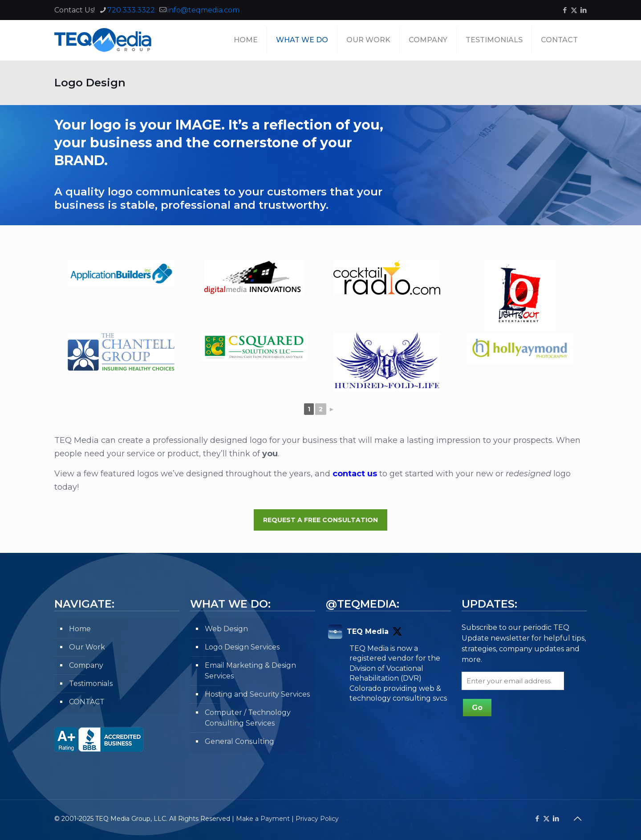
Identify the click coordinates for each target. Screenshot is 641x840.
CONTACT (87, 702)
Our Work (87, 647)
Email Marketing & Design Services (250, 671)
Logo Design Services (242, 647)
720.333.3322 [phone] (131, 10)
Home (80, 629)
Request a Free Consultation (320, 520)
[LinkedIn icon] (583, 10)
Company (86, 665)
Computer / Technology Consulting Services (248, 718)
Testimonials (91, 684)
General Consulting (239, 741)
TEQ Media (368, 631)
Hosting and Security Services (257, 694)
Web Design (226, 629)
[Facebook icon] (565, 10)
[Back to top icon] (577, 819)
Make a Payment (263, 819)
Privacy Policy (317, 819)
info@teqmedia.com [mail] (203, 10)
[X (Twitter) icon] (574, 10)
